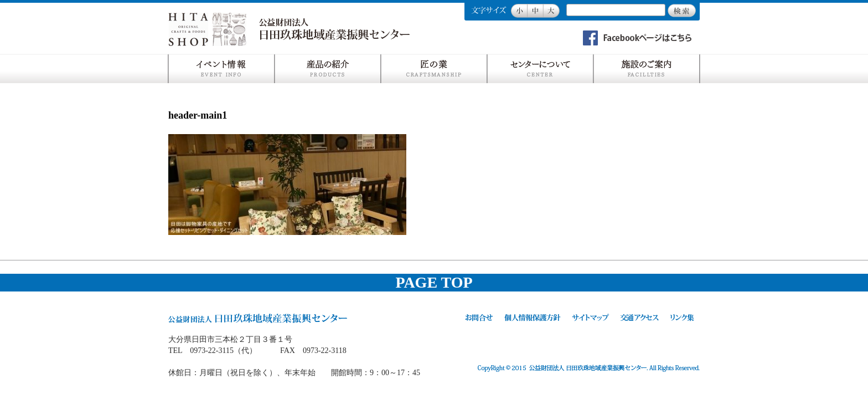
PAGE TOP (434, 282)
